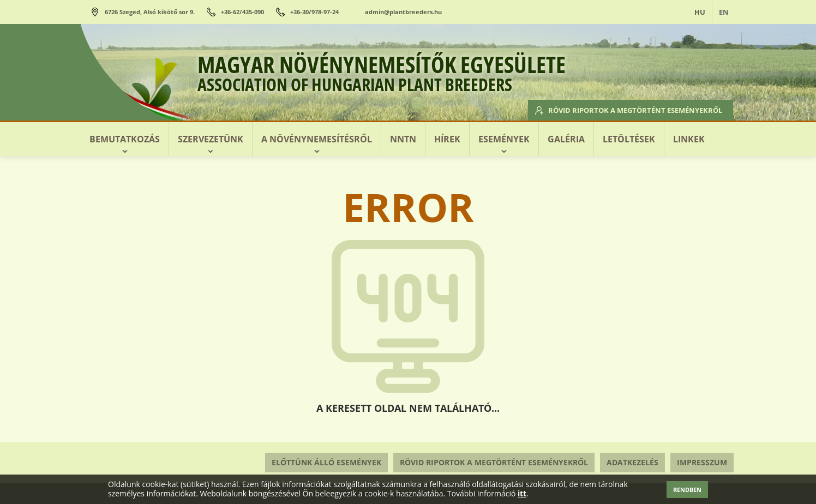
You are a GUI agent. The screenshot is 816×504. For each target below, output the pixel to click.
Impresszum (702, 462)
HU (700, 12)
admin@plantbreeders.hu (403, 12)
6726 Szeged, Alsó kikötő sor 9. (150, 12)
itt (522, 494)
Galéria (566, 139)
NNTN (403, 139)
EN (724, 12)
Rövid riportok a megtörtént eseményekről (622, 109)
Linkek (689, 139)
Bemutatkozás (125, 139)
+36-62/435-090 (242, 12)
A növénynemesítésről (317, 139)
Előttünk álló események (326, 462)
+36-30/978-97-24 (314, 12)
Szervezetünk (211, 139)
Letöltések (629, 139)
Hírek (447, 139)
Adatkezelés (632, 462)
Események (504, 139)
